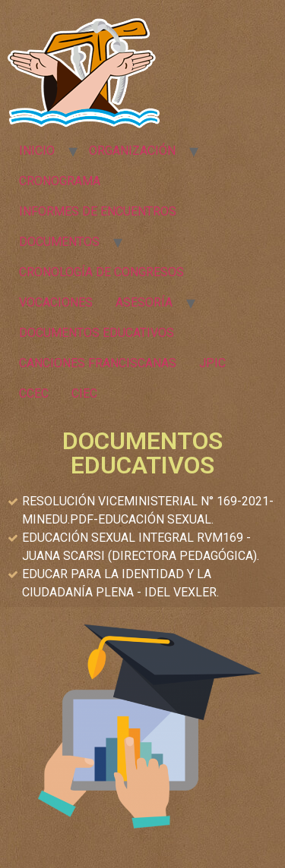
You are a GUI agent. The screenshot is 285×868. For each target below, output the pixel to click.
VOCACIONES (56, 302)
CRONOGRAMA (60, 181)
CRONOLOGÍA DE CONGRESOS (101, 272)
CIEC (84, 393)
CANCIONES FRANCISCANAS (98, 363)
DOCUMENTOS (59, 242)
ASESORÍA (144, 302)
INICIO (37, 151)
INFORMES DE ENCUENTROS (98, 211)
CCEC (34, 393)
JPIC (212, 363)
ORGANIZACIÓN (132, 151)
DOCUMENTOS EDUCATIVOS (97, 333)
